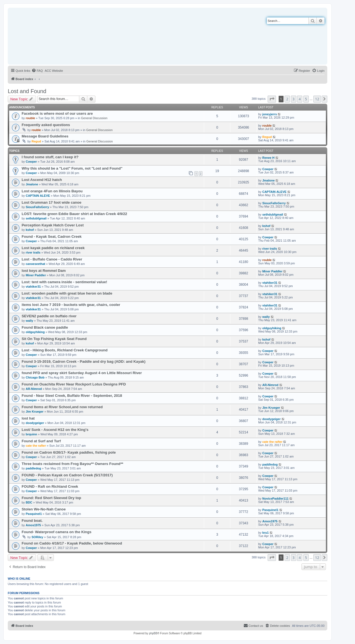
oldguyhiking (35, 332)
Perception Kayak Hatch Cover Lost (53, 225)
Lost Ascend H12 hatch (42, 180)
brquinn (31, 434)
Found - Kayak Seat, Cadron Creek (52, 237)
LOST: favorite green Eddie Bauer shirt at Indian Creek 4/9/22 (74, 214)
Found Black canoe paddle (45, 327)
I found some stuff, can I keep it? (50, 157)
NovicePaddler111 (276, 499)
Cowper (31, 162)
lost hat (28, 418)
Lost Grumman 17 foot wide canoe (51, 202)
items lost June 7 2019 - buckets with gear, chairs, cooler (71, 305)
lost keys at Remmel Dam (44, 271)
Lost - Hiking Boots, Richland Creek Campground (65, 350)
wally (30, 321)
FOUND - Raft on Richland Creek (50, 486)
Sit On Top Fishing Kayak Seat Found (54, 339)
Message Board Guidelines (45, 136)
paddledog (34, 468)
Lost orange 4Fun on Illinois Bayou (52, 191)
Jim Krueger (35, 412)
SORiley (37, 537)
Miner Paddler (36, 275)
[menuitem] (37, 71)
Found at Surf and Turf (41, 441)
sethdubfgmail (36, 218)
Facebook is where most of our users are (57, 113)
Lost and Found (27, 91)
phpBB (153, 633)
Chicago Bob (35, 377)
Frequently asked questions (46, 125)
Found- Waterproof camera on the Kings (57, 532)
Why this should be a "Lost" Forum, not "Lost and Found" (72, 168)
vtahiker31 (33, 287)
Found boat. (32, 521)
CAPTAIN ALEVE (38, 196)
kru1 (266, 533)
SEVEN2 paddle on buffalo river (49, 316)
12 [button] (317, 99)
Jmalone (32, 184)
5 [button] (306, 99)
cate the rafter (36, 446)
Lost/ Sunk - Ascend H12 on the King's (55, 430)
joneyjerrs (270, 114)
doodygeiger (35, 423)
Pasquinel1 (34, 514)
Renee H (268, 158)
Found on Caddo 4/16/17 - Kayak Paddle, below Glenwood (72, 543)
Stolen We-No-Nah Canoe (44, 509)
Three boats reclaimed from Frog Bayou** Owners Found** (72, 464)
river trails (33, 252)
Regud (36, 141)
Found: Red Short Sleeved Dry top (51, 498)
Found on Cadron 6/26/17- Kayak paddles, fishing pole (69, 452)
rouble (31, 118)
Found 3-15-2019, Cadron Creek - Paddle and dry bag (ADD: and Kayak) (83, 361)
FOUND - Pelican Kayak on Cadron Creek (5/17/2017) (67, 475)
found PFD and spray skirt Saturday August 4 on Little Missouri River (82, 373)
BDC (29, 502)
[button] (272, 99)
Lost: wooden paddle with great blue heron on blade (67, 293)
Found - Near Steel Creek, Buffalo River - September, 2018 (72, 396)
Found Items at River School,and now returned (62, 407)
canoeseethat (35, 264)
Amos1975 (33, 525)
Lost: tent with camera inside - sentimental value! (64, 282)
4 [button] (300, 99)
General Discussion (94, 118)
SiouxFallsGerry (37, 207)
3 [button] (294, 99)
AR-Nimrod (34, 389)
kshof (30, 230)
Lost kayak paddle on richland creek (53, 248)
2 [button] (287, 99)
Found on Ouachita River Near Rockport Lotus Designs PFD (74, 384)
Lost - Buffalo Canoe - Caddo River (52, 259)
